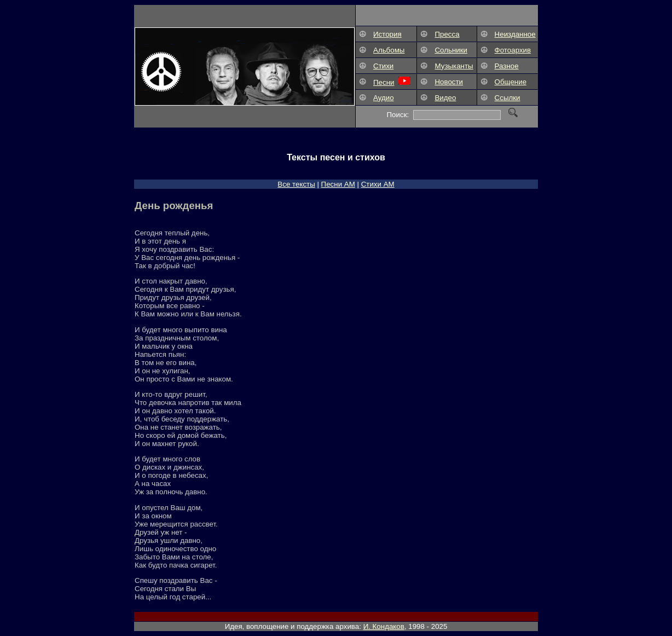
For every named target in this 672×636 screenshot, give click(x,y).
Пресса (447, 34)
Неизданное (515, 34)
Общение (511, 82)
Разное (507, 66)
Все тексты (296, 184)
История (387, 34)
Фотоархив (513, 50)
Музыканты (454, 66)
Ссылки (508, 98)
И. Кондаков (384, 626)
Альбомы (389, 50)
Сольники (451, 50)
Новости (449, 82)
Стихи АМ (378, 184)
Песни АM (338, 184)
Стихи (383, 66)
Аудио (384, 98)
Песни (384, 82)
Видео (445, 98)
